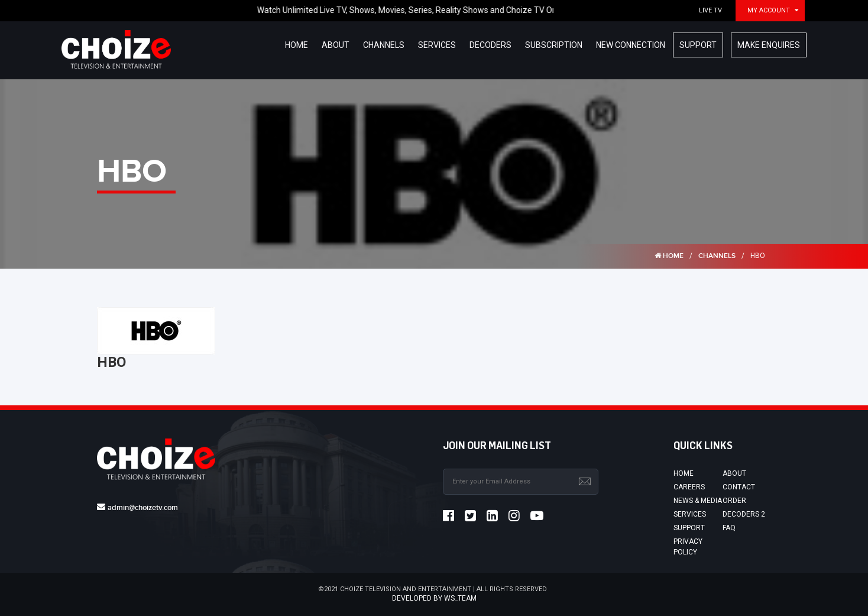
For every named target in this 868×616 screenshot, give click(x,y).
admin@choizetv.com (143, 508)
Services (690, 514)
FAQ (729, 528)
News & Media (698, 501)
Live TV (710, 10)
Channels (717, 256)
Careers (689, 487)
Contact (739, 487)
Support (689, 528)
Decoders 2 (744, 514)
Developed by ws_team (434, 598)
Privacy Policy (688, 546)
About (734, 473)
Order (734, 501)
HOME (669, 256)
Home (684, 473)
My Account (769, 10)
